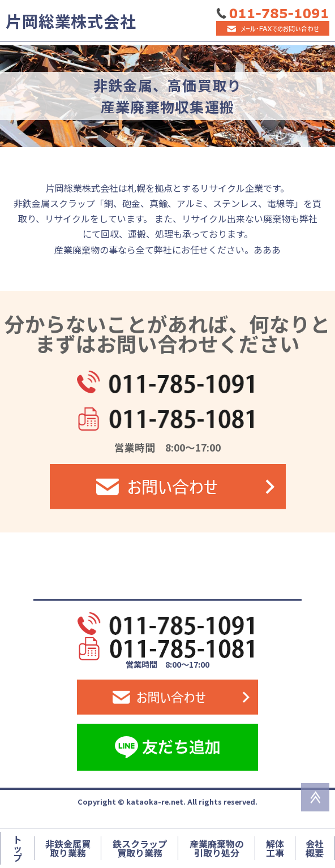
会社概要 (315, 848)
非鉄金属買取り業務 (68, 848)
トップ (18, 848)
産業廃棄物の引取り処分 (217, 848)
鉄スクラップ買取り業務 (140, 848)
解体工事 (275, 848)
